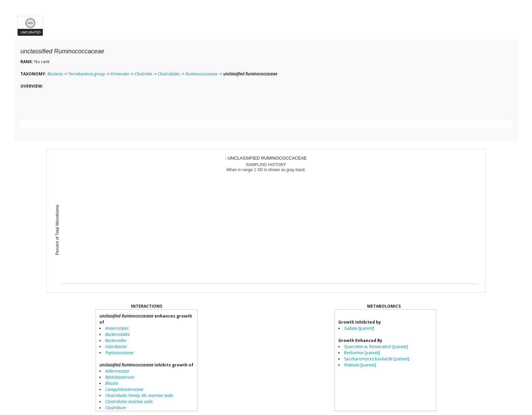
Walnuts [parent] (360, 365)
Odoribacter (116, 347)
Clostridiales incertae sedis (129, 402)
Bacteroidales (117, 334)
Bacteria (55, 74)
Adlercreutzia (117, 371)
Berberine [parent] (362, 353)
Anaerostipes (117, 328)
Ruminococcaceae (202, 74)
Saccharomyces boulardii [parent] (377, 359)
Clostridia (143, 74)
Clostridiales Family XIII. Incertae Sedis (139, 395)
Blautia (112, 383)
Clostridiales (169, 74)
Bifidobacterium (120, 377)
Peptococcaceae (119, 353)
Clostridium (116, 408)
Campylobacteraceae (124, 389)
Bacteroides (116, 340)
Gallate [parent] (359, 328)
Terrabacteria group (87, 74)
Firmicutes (120, 74)
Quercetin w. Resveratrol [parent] (376, 347)
